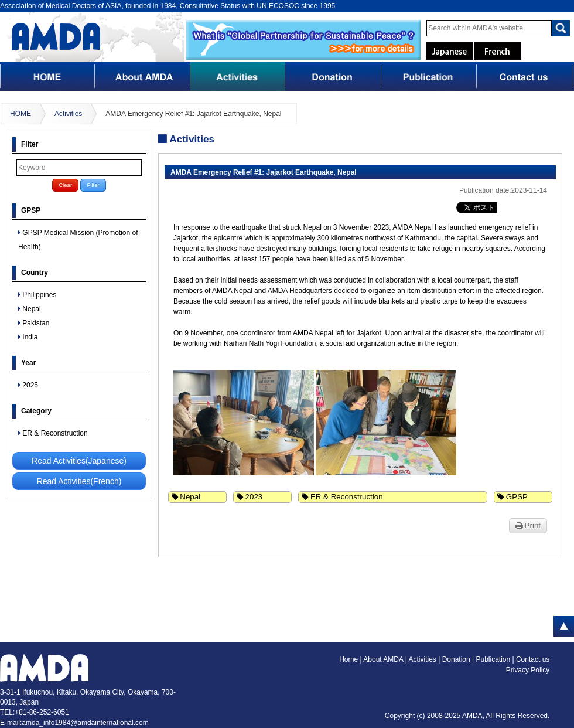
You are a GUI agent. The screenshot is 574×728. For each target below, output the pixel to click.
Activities (68, 114)
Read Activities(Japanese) (79, 461)
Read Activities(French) (79, 481)
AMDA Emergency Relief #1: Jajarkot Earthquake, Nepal (193, 114)
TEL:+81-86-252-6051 (35, 712)
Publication (494, 659)
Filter (93, 185)
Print (528, 525)
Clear (65, 185)
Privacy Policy (528, 670)
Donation (457, 659)
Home (348, 659)
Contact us (533, 659)
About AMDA (384, 659)
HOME (20, 114)
